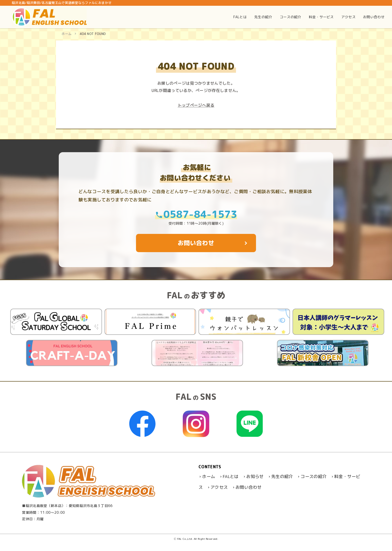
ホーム (66, 34)
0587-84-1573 (196, 214)
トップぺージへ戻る (196, 105)
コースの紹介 (313, 476)
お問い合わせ (248, 487)
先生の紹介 (282, 476)
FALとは (231, 476)
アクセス (219, 487)
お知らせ (255, 476)
